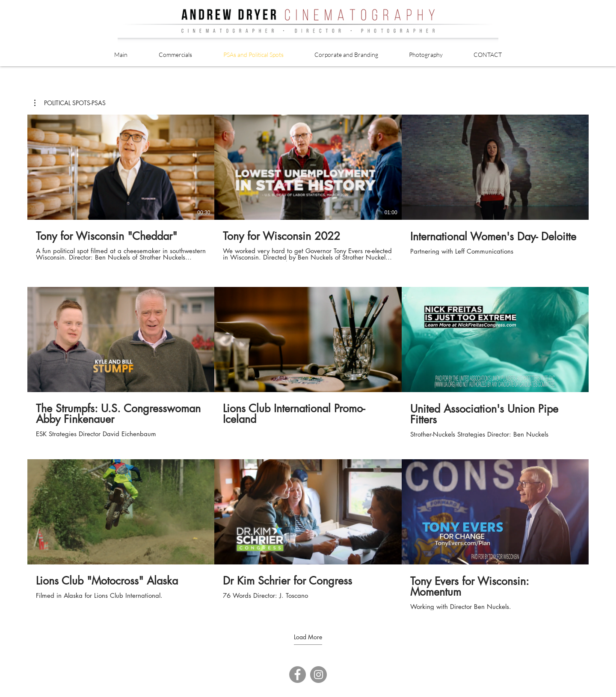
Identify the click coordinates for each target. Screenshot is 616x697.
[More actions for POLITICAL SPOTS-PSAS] (70, 103)
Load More (308, 637)
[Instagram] (318, 675)
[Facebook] (298, 675)
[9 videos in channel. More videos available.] (308, 362)
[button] (70, 103)
